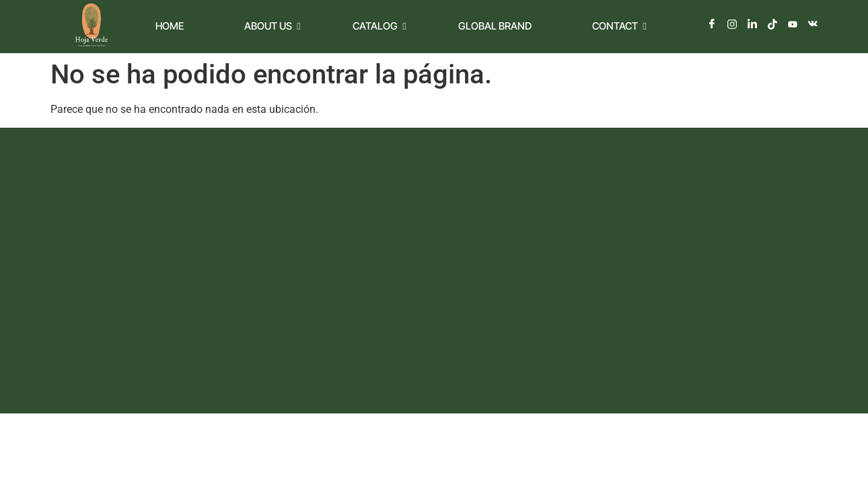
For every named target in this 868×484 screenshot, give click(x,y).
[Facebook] (712, 24)
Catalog (379, 26)
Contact (619, 26)
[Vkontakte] (813, 24)
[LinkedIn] (752, 24)
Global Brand (495, 26)
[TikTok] (772, 24)
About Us (272, 26)
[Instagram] (732, 24)
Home (170, 26)
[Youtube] (793, 24)
